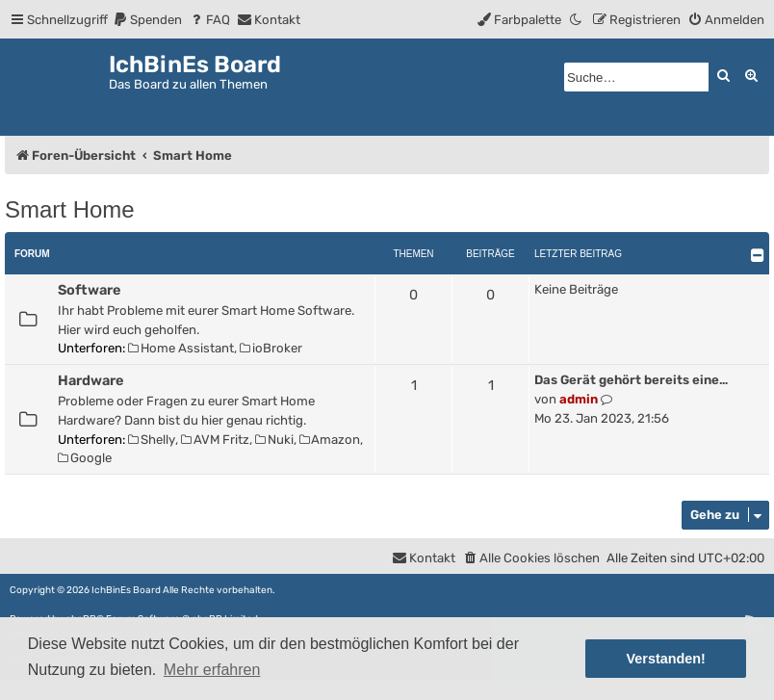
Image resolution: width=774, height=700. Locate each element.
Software (89, 290)
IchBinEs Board (126, 590)
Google (85, 458)
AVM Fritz (215, 440)
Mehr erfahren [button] (212, 670)
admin (579, 399)
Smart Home (70, 209)
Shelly (152, 440)
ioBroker (271, 348)
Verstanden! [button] (666, 659)
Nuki (274, 440)
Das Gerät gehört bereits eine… (631, 380)
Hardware (90, 380)
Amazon (330, 440)
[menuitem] (147, 20)
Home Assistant (181, 348)
